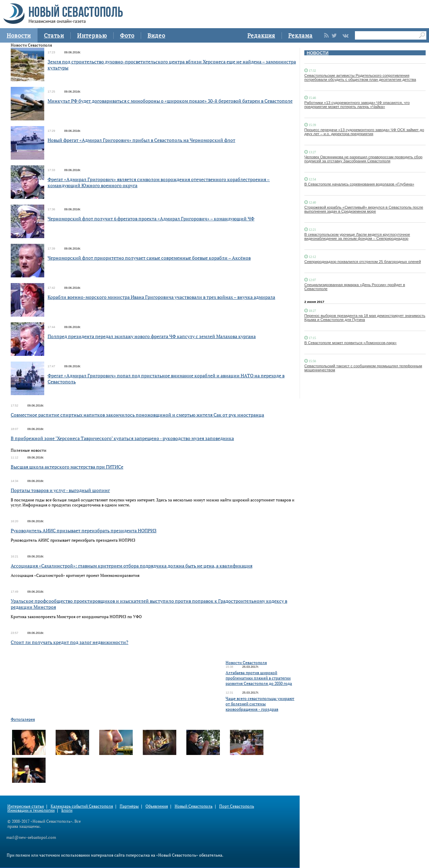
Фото (127, 35)
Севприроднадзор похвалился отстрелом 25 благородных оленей (363, 262)
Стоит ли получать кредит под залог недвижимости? (70, 642)
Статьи (54, 35)
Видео (156, 35)
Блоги (67, 810)
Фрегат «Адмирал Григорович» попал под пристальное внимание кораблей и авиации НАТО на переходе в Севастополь (166, 378)
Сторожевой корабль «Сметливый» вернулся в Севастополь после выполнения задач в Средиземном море (364, 209)
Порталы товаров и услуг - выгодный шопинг (60, 490)
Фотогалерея (23, 719)
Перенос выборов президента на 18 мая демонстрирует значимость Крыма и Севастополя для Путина (365, 318)
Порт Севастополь (237, 806)
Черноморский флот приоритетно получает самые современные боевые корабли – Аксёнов (149, 258)
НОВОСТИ (318, 53)
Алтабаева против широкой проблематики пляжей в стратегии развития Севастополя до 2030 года (259, 678)
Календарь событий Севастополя (82, 806)
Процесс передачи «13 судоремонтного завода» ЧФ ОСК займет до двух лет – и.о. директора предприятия (364, 132)
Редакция (261, 35)
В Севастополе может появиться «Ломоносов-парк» (350, 343)
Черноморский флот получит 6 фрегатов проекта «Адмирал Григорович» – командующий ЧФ (151, 219)
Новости (19, 35)
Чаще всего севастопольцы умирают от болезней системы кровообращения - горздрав (260, 704)
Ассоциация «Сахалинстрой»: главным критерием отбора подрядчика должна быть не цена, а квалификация (132, 566)
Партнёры (129, 806)
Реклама (300, 35)
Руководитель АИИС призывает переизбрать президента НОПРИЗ (84, 530)
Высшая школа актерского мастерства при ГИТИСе (67, 467)
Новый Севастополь (194, 806)
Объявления (157, 806)
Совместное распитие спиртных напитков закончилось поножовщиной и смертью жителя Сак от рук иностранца (137, 415)
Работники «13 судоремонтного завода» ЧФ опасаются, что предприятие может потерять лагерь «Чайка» (357, 105)
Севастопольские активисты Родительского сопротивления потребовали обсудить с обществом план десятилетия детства (360, 77)
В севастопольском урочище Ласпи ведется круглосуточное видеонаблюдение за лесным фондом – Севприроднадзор (357, 236)
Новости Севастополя (246, 663)
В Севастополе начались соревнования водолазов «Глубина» (359, 184)
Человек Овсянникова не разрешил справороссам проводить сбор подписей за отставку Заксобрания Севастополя (363, 159)
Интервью (92, 35)
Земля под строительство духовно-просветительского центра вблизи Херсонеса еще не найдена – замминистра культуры (172, 65)
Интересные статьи (26, 806)
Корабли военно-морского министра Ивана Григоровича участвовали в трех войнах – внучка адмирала (161, 297)
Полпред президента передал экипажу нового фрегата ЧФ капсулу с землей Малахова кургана (152, 336)
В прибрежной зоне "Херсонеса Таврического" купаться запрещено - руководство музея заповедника (122, 438)
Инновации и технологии (31, 810)
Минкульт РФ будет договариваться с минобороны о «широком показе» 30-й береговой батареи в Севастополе (170, 101)
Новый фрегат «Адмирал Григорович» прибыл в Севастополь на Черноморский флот (141, 140)
